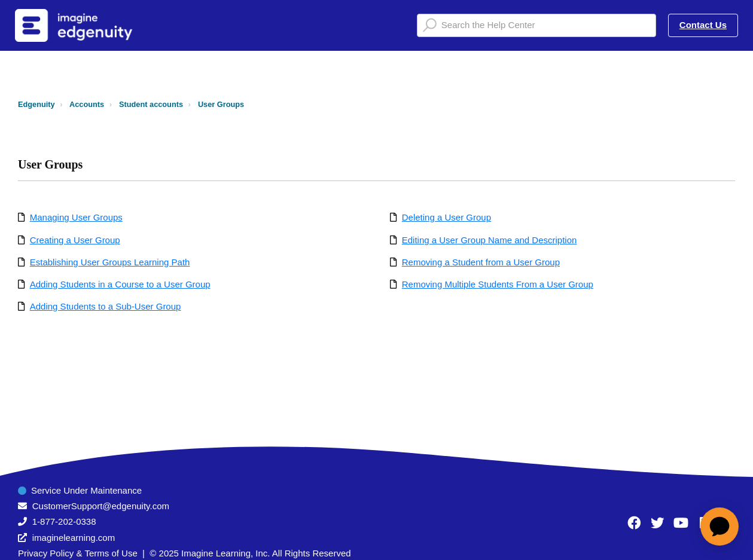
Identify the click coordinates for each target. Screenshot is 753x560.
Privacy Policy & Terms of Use (78, 553)
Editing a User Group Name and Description (490, 240)
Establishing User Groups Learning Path (110, 262)
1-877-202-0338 (64, 521)
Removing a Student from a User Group (481, 262)
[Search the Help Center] (536, 25)
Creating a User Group (75, 240)
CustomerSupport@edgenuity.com (101, 506)
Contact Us (703, 25)
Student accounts (151, 104)
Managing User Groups (76, 217)
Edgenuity (36, 104)
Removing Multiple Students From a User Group (498, 284)
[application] (720, 527)
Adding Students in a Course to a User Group (120, 284)
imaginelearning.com (74, 538)
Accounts (87, 104)
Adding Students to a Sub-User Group (106, 306)
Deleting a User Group (446, 217)
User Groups (221, 104)
